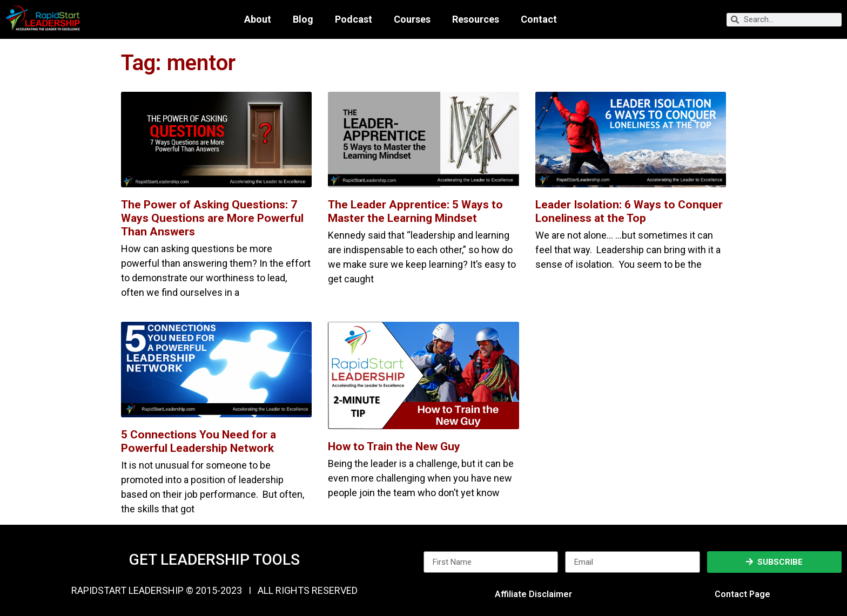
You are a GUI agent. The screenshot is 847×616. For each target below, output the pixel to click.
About (258, 19)
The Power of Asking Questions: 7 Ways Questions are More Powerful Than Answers (212, 218)
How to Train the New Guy (394, 446)
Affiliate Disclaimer (533, 594)
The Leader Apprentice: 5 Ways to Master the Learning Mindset (415, 211)
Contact (539, 19)
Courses (412, 19)
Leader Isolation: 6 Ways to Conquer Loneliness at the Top (629, 211)
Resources (476, 19)
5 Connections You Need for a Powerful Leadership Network (199, 441)
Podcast (354, 19)
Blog (303, 19)
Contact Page (742, 594)
